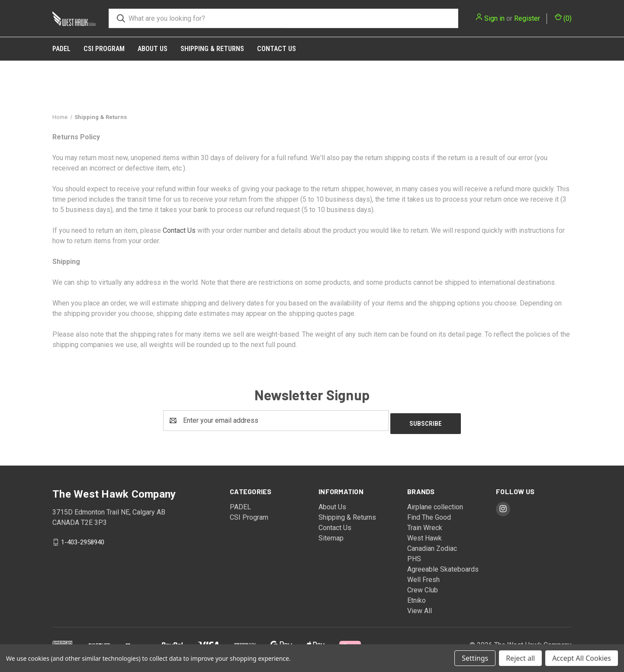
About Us (153, 49)
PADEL (61, 49)
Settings (475, 658)
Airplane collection (435, 504)
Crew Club (423, 587)
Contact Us (277, 49)
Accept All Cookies (582, 658)
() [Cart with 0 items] (563, 18)
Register (527, 18)
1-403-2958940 (83, 539)
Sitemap (331, 535)
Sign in (494, 18)
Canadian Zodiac (432, 545)
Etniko (417, 597)
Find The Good (429, 514)
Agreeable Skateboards (443, 566)
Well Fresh (423, 577)
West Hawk (425, 535)
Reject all (520, 658)
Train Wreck (425, 525)
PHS (414, 556)
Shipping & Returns (212, 49)
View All (420, 608)
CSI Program (104, 49)
